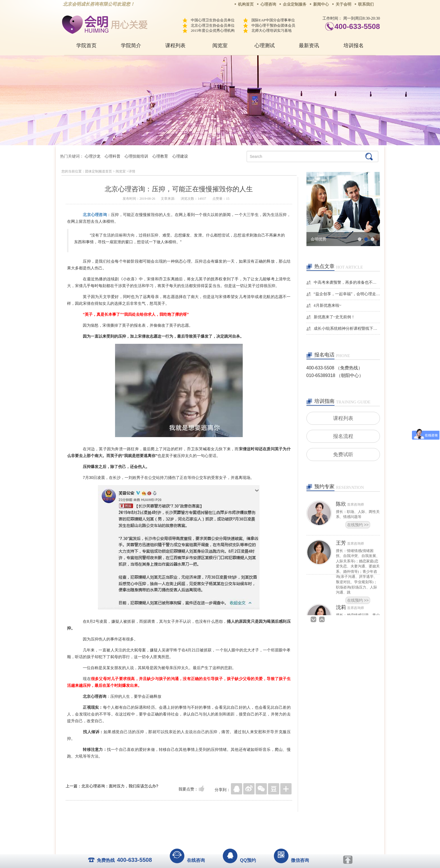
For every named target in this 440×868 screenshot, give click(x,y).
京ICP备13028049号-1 (241, 828)
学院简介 (131, 46)
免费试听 (343, 455)
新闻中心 (321, 4)
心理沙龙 (93, 156)
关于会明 (343, 4)
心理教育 (160, 156)
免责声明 (277, 820)
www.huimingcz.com (216, 833)
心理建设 (180, 156)
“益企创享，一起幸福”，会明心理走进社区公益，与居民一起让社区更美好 (347, 294)
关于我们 (163, 820)
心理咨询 (268, 4)
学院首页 (86, 46)
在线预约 (358, 526)
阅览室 (220, 46)
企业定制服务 (295, 4)
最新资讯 (309, 46)
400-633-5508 (357, 26)
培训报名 (354, 46)
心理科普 (113, 156)
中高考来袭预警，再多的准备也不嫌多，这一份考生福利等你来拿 (347, 282)
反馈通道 (232, 820)
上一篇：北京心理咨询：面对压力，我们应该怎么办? (112, 786)
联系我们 (366, 4)
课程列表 (175, 46)
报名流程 (343, 437)
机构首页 (246, 4)
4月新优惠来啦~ (328, 305)
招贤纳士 (209, 820)
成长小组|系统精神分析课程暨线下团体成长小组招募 (347, 329)
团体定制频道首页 (98, 171)
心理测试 (265, 46)
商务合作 (186, 820)
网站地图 (254, 820)
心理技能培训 (136, 156)
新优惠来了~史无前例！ (334, 317)
